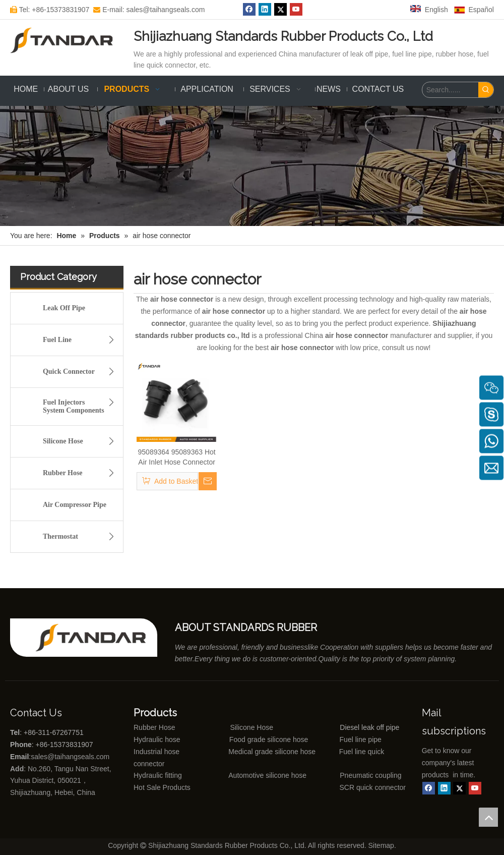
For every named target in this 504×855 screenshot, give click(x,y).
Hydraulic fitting (158, 775)
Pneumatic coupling (370, 775)
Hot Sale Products (162, 787)
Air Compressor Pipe (75, 505)
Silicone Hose (81, 441)
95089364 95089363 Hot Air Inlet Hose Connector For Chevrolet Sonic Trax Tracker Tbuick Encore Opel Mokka (177, 458)
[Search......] (450, 90)
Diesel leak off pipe (369, 727)
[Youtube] (475, 788)
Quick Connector (81, 372)
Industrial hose (156, 752)
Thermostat (81, 537)
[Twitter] (459, 788)
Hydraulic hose (157, 739)
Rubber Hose (81, 473)
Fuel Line (81, 340)
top (488, 817)
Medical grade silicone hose (272, 752)
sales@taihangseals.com (71, 757)
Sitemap (381, 845)
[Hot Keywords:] (486, 90)
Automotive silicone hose (249, 775)
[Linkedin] (444, 788)
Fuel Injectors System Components (81, 405)
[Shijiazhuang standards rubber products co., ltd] (96, 638)
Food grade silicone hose (270, 739)
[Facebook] (429, 788)
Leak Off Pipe (64, 308)
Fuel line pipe (361, 739)
